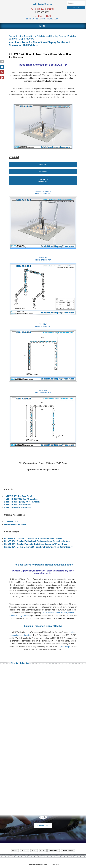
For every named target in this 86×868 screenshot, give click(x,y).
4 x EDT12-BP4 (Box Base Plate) (18, 496)
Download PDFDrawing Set (43, 180)
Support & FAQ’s (54, 851)
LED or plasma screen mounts (55, 613)
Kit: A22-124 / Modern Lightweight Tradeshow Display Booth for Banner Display (38, 547)
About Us (15, 851)
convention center (67, 618)
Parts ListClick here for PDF (43, 259)
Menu (43, 26)
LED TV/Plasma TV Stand (15, 524)
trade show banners (40, 78)
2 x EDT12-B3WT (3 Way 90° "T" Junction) (22, 502)
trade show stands (57, 78)
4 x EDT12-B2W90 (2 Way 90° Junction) (21, 499)
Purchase (43, 164)
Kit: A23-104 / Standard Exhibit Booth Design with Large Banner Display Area (37, 541)
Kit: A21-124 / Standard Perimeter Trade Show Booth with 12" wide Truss (35, 544)
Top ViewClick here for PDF (43, 325)
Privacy (34, 851)
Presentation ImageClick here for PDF (43, 193)
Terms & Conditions (68, 851)
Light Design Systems (42, 4)
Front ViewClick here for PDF (43, 391)
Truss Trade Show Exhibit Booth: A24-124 (43, 65)
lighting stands (37, 616)
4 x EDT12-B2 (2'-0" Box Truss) (17, 505)
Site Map (43, 851)
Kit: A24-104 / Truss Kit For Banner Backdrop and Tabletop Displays (33, 538)
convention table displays (49, 94)
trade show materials (52, 81)
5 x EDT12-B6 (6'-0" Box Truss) (17, 508)
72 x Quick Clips (11, 522)
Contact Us (43, 171)
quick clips (66, 647)
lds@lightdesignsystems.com (42, 19)
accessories (70, 579)
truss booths (27, 75)
